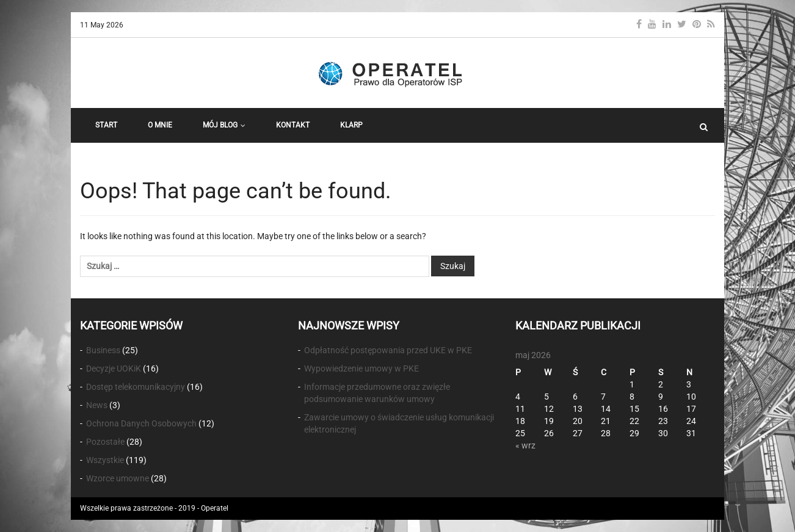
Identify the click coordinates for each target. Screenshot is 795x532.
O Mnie (160, 125)
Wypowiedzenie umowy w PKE (361, 368)
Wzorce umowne (118, 478)
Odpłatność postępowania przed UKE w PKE (388, 350)
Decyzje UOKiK (114, 368)
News (97, 405)
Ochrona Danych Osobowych (141, 423)
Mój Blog (224, 125)
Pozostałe (105, 442)
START (106, 125)
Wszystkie (105, 460)
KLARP (351, 125)
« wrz (525, 445)
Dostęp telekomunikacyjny (136, 387)
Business (103, 350)
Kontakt (293, 125)
